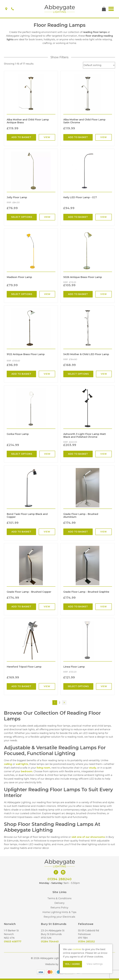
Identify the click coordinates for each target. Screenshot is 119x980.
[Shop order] (99, 65)
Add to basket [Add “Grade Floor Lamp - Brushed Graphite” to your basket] (78, 607)
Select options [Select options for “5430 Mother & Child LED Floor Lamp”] (78, 374)
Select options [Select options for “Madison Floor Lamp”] (22, 294)
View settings (95, 964)
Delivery (60, 903)
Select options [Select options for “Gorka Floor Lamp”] (22, 454)
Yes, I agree (72, 964)
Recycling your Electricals (59, 917)
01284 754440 (50, 942)
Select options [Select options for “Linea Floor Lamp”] (78, 686)
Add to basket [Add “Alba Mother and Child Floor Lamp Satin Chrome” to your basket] (78, 137)
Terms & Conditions (59, 898)
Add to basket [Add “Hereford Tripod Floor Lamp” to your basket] (21, 686)
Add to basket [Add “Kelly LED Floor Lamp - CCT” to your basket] (78, 217)
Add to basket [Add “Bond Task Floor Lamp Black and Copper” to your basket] (21, 532)
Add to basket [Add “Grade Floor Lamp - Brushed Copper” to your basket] (21, 607)
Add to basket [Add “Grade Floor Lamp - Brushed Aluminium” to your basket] (78, 532)
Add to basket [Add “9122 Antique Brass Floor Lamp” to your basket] (21, 374)
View (47, 137)
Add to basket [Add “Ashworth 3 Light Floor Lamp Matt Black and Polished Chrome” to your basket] (78, 454)
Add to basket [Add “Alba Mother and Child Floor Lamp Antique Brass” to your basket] (21, 137)
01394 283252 (86, 942)
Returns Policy (59, 908)
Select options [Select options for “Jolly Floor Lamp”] (22, 217)
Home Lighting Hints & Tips (59, 912)
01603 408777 (13, 942)
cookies (77, 949)
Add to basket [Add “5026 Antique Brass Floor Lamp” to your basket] (78, 294)
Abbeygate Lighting (60, 9)
